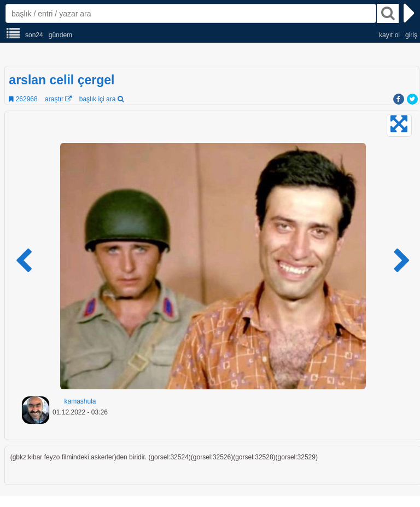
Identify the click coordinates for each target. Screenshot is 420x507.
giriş (411, 35)
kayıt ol (389, 35)
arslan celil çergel (62, 80)
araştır (58, 99)
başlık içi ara (101, 99)
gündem (60, 35)
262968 (23, 99)
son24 (34, 35)
